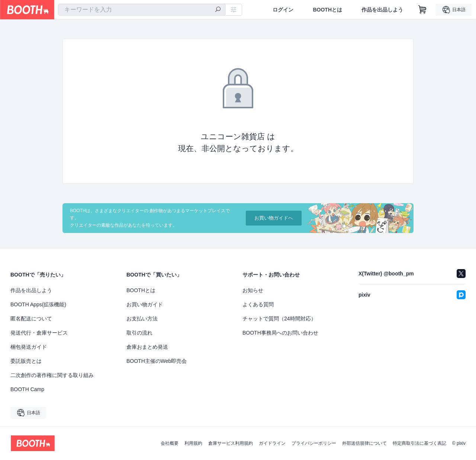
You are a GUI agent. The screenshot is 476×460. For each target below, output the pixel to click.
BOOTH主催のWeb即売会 (157, 361)
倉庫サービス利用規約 (231, 443)
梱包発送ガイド (29, 347)
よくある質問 (258, 304)
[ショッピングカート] (422, 10)
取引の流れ (139, 333)
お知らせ (253, 290)
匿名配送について (31, 319)
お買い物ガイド (145, 304)
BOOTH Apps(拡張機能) (38, 304)
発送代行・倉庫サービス (39, 333)
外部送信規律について (364, 443)
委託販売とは (26, 361)
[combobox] (142, 10)
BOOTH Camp (27, 389)
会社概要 (170, 443)
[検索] (218, 10)
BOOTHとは (327, 10)
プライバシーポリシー (314, 443)
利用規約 (193, 443)
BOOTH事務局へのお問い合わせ (280, 333)
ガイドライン (272, 443)
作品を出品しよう (382, 10)
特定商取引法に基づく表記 (419, 443)
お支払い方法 (142, 319)
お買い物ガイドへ (274, 218)
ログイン (283, 10)
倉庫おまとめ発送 (147, 347)
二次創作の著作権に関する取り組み (52, 375)
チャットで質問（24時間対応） (279, 319)
